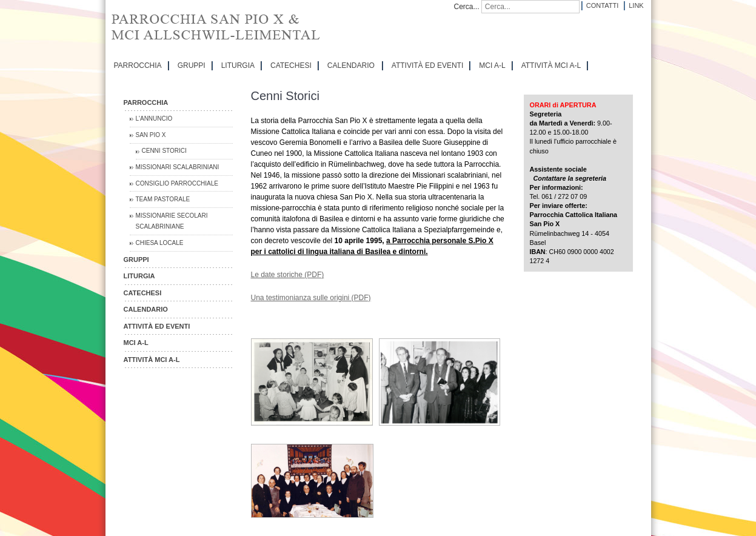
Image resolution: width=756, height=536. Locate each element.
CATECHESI (291, 65)
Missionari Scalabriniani (178, 167)
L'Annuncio (154, 119)
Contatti (602, 5)
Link (636, 5)
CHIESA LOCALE (160, 243)
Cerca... (467, 7)
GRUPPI (192, 65)
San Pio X (151, 135)
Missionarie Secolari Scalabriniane (172, 221)
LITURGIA (238, 65)
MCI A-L (492, 65)
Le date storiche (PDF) (288, 275)
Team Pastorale (163, 199)
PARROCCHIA (138, 65)
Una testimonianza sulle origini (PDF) (311, 298)
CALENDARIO (351, 65)
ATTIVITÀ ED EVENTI (427, 65)
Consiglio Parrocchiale (177, 183)
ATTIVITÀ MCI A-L (551, 65)
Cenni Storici (164, 151)
